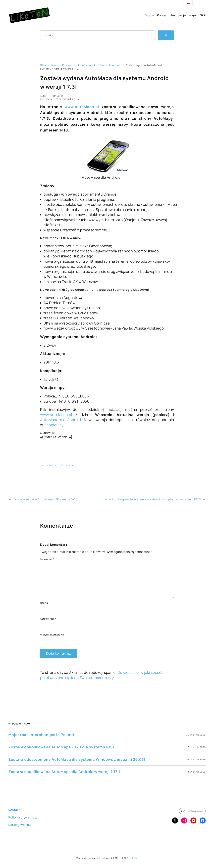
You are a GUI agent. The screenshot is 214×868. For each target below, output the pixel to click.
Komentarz (47, 559)
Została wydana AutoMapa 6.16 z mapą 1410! (46, 499)
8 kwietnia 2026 (197, 772)
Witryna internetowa (52, 635)
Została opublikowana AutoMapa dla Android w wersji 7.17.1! (65, 772)
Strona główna (50, 65)
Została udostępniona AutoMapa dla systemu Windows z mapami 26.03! (77, 759)
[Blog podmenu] (153, 15)
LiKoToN (134, 858)
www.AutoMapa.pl (82, 107)
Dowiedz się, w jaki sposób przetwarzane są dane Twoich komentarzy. (102, 675)
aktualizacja (49, 465)
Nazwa (45, 603)
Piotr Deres (57, 96)
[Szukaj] (166, 35)
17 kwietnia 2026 (196, 747)
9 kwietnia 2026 (197, 759)
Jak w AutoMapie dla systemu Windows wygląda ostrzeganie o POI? (152, 499)
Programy (68, 65)
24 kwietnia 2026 (196, 735)
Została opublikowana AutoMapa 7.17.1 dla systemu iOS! (61, 747)
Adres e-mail (48, 619)
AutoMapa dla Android (108, 65)
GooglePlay (53, 425)
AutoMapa (84, 65)
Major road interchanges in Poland (41, 735)
